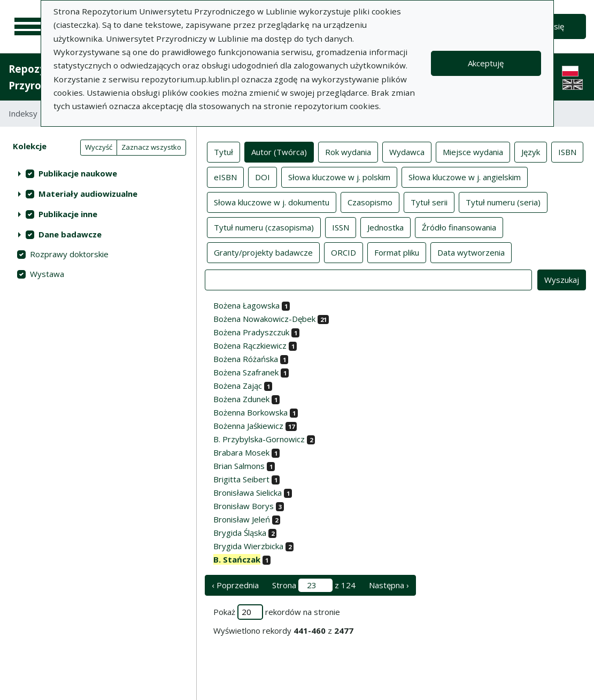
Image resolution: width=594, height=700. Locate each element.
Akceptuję (486, 63)
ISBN (567, 151)
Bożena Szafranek (246, 372)
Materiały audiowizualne (88, 194)
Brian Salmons (239, 466)
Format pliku (397, 252)
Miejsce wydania (473, 151)
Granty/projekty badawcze (263, 252)
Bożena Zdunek (241, 399)
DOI (263, 176)
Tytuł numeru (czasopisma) (264, 227)
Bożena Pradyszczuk (251, 332)
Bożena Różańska (246, 359)
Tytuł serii (429, 202)
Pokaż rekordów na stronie (277, 612)
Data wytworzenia (471, 252)
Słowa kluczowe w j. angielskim (465, 176)
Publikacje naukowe (78, 173)
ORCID (344, 252)
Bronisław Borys (244, 506)
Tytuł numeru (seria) (503, 202)
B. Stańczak (237, 559)
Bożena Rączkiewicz (250, 345)
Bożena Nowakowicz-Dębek (264, 319)
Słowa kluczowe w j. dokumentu (272, 202)
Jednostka (385, 227)
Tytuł (223, 151)
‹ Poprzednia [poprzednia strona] (235, 585)
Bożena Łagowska (246, 305)
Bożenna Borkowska (250, 412)
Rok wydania (348, 151)
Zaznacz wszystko (151, 147)
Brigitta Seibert (241, 479)
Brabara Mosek (241, 452)
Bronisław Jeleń (242, 519)
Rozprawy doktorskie (69, 254)
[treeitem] (98, 173)
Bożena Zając (238, 386)
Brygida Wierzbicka (248, 546)
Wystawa (47, 274)
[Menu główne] (28, 27)
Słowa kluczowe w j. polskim (339, 176)
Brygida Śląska (240, 533)
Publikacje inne (68, 214)
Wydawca (407, 151)
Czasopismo (370, 202)
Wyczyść (99, 147)
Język (531, 151)
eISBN (225, 176)
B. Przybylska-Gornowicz (259, 439)
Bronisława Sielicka (248, 493)
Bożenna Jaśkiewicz (248, 426)
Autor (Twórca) (279, 151)
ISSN (341, 227)
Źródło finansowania (459, 227)
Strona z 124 (314, 585)
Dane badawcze (70, 234)
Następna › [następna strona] (389, 585)
